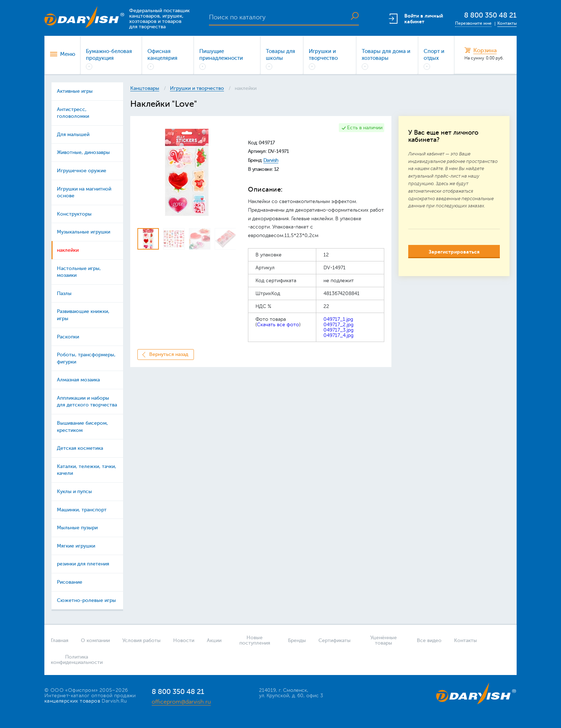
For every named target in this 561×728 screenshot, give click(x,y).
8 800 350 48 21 (490, 15)
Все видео (429, 640)
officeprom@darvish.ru (181, 702)
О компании (95, 640)
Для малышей (73, 134)
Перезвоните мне (473, 23)
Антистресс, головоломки (73, 113)
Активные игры (75, 91)
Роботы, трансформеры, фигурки (86, 358)
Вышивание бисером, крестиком (82, 427)
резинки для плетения (83, 564)
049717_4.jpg (338, 335)
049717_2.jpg (338, 325)
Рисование (70, 582)
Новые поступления (255, 640)
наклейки (68, 250)
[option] (187, 172)
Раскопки (68, 337)
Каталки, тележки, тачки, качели (87, 470)
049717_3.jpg (338, 330)
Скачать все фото (278, 325)
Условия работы (142, 640)
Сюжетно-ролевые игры (86, 600)
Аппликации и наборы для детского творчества (87, 402)
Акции (214, 640)
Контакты (507, 23)
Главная (60, 640)
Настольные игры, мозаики (79, 272)
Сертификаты (335, 640)
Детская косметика (80, 448)
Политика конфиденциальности (74, 660)
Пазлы (64, 293)
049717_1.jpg (338, 319)
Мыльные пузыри (77, 528)
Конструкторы (74, 214)
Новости (184, 640)
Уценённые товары (384, 640)
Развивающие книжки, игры (83, 315)
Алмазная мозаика (78, 380)
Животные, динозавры (83, 152)
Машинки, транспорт (82, 510)
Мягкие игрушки (76, 546)
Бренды (297, 640)
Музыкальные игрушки (84, 232)
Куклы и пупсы (74, 491)
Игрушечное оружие (82, 171)
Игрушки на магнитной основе (84, 192)
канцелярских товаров (72, 701)
